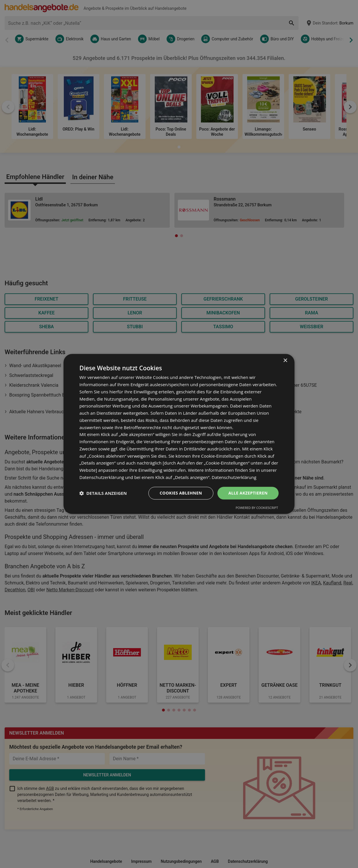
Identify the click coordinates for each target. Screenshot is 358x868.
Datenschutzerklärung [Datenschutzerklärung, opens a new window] (234, 477)
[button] (103, 493)
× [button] (285, 361)
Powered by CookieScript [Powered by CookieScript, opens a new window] (257, 508)
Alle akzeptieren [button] (248, 493)
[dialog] (179, 434)
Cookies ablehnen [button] (181, 493)
